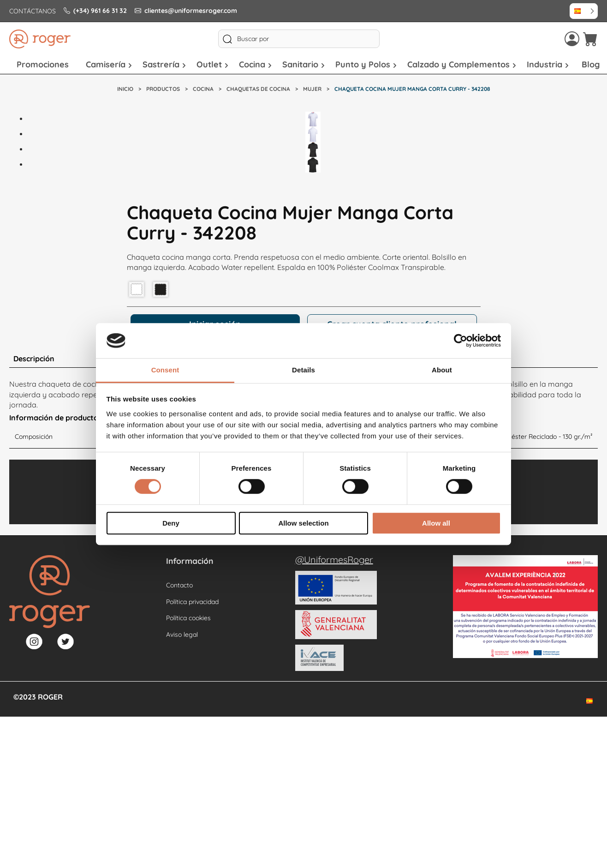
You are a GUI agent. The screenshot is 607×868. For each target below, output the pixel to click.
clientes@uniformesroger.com (186, 11)
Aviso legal (182, 635)
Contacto (179, 585)
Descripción (34, 359)
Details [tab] (303, 370)
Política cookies (188, 618)
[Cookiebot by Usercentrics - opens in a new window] (461, 341)
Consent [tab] (165, 370)
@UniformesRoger (334, 560)
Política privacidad (192, 602)
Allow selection (303, 523)
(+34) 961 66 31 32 (95, 11)
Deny (171, 523)
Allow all (436, 523)
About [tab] (442, 370)
